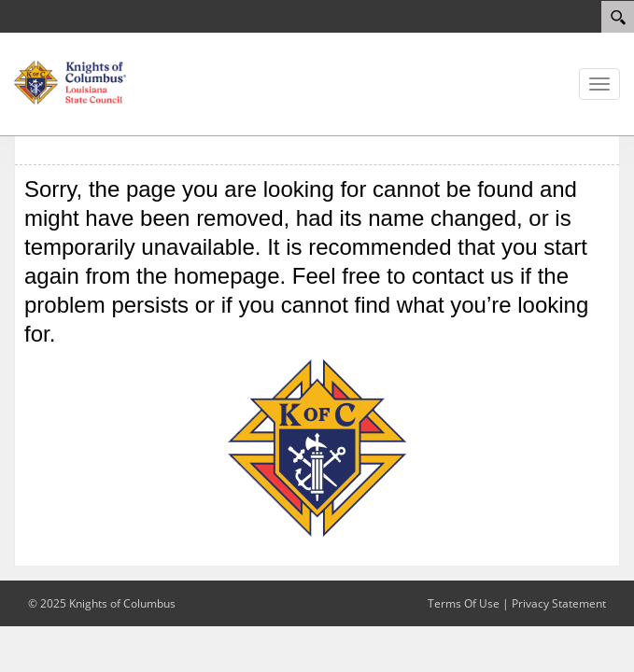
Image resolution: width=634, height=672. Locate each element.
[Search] (618, 17)
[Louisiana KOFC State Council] (70, 81)
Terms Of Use (464, 603)
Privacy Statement (559, 603)
